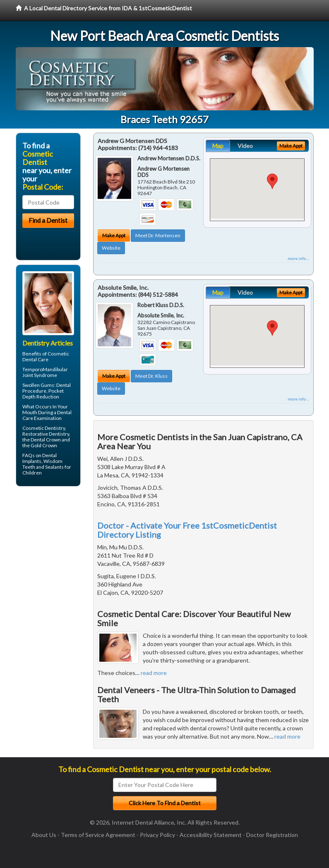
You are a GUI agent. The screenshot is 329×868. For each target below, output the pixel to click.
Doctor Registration (272, 835)
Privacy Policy (157, 835)
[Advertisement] (58, 557)
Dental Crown (46, 440)
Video (245, 146)
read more (154, 673)
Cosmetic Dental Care (46, 356)
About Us (44, 835)
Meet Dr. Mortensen (158, 235)
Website (111, 248)
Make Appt (114, 235)
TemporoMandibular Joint (45, 372)
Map (218, 146)
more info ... (298, 258)
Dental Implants (40, 458)
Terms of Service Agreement (98, 835)
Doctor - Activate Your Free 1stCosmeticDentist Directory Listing (187, 530)
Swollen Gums (38, 385)
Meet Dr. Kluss (151, 376)
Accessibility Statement (211, 835)
